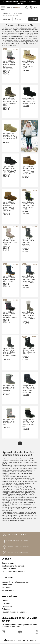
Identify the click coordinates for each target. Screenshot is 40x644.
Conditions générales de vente (13, 566)
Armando (5, 601)
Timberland (6, 609)
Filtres (33, 19)
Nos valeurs (6, 588)
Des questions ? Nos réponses (13, 572)
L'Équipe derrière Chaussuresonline (15, 582)
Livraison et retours (9, 569)
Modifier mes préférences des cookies (20, 640)
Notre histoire (7, 585)
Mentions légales (8, 590)
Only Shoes (6, 604)
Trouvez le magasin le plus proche (15, 612)
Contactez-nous (8, 563)
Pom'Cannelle (7, 606)
